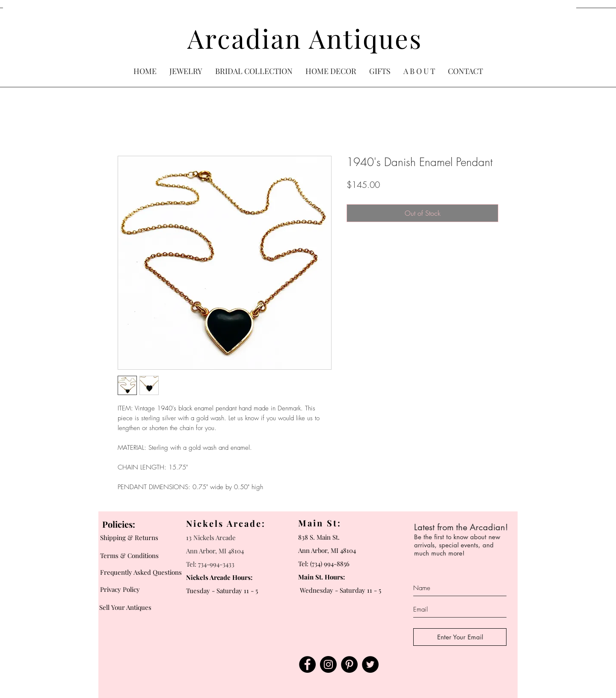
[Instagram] (328, 664)
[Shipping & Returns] (132, 538)
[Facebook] (307, 664)
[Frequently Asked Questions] (143, 572)
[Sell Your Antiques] (130, 607)
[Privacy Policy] (143, 590)
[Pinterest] (349, 664)
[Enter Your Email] (460, 637)
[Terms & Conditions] (132, 555)
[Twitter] (370, 664)
